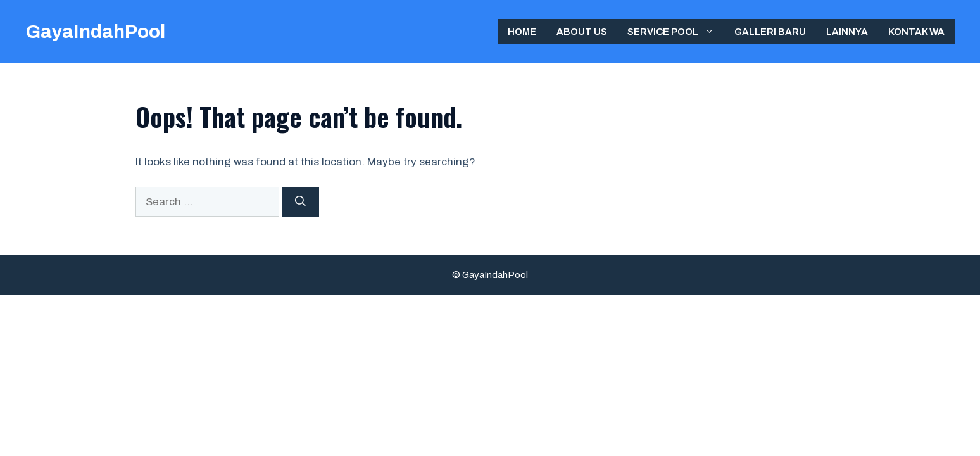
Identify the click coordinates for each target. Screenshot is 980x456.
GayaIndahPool (95, 32)
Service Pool (676, 32)
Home (522, 32)
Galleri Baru (770, 32)
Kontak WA (916, 32)
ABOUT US (582, 32)
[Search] (300, 202)
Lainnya (847, 32)
